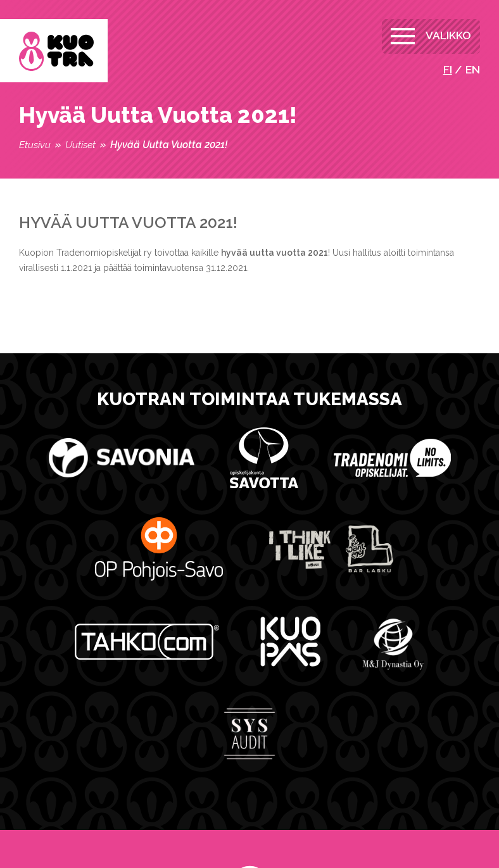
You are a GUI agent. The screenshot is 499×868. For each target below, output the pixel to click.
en (473, 70)
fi (448, 70)
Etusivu (35, 145)
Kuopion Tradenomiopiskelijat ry (56, 52)
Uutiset (80, 145)
